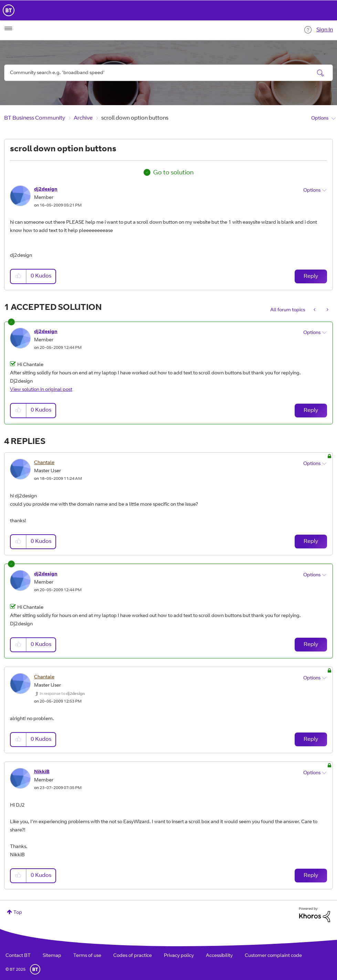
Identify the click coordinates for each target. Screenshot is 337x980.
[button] (19, 276)
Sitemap (52, 956)
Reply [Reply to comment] (311, 411)
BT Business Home (9, 10)
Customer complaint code (273, 956)
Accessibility (219, 956)
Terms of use (87, 956)
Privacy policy (179, 956)
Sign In (325, 30)
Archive (83, 118)
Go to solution (173, 173)
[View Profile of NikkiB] (42, 772)
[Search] (168, 73)
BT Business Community (35, 118)
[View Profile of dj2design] (46, 190)
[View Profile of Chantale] (44, 463)
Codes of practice (133, 956)
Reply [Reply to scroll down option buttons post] (311, 276)
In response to (62, 694)
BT (35, 969)
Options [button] (320, 119)
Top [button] (18, 913)
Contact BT (18, 956)
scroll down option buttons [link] (135, 118)
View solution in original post (41, 390)
